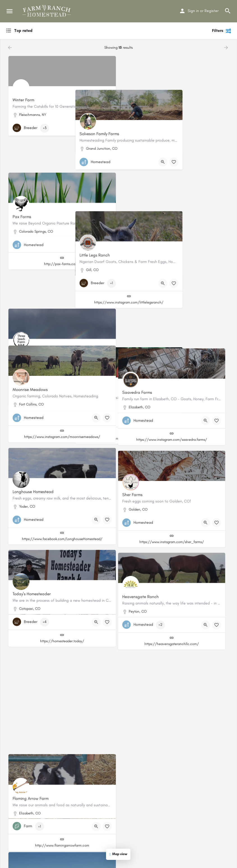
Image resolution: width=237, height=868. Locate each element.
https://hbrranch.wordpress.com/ (62, 727)
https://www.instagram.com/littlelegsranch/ (175, 230)
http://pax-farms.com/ (62, 230)
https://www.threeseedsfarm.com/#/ (62, 329)
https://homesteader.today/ (62, 628)
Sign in (193, 11)
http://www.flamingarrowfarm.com (62, 827)
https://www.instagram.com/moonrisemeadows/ (62, 429)
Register (211, 11)
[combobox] (62, 31)
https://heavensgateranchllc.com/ (175, 628)
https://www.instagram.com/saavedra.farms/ (175, 429)
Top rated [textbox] (23, 31)
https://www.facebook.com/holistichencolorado (175, 727)
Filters (222, 31)
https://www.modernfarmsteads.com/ (175, 329)
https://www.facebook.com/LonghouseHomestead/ (62, 528)
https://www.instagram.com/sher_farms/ (175, 528)
